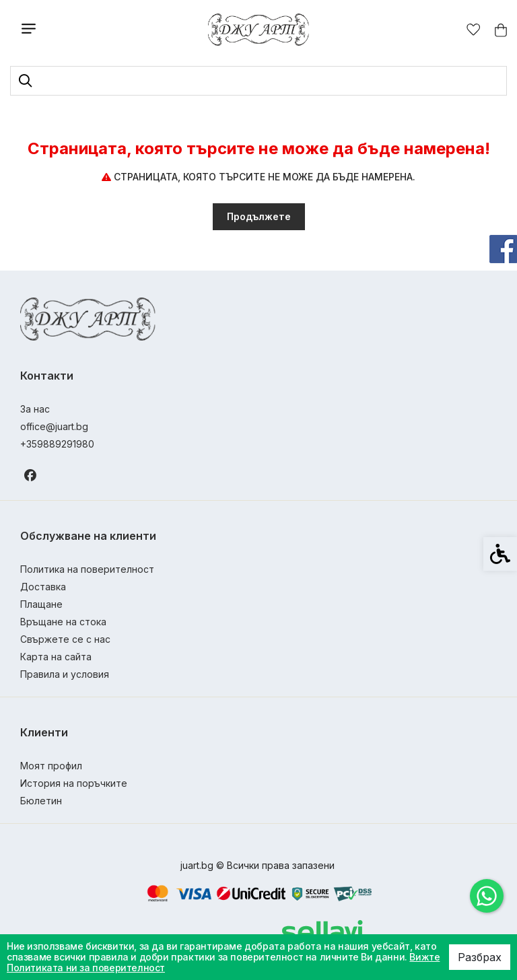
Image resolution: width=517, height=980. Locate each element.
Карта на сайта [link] (56, 657)
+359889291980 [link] (57, 444)
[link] (487, 896)
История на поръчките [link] (74, 783)
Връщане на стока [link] (63, 622)
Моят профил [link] (51, 766)
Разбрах (480, 957)
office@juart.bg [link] (54, 426)
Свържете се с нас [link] (65, 639)
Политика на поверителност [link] (87, 569)
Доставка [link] (43, 587)
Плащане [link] (41, 604)
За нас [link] (35, 409)
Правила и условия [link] (65, 674)
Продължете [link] (259, 216)
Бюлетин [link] (41, 801)
